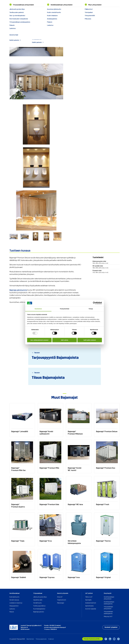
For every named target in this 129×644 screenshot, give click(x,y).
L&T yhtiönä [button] (89, 593)
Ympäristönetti (62, 600)
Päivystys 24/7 (108, 616)
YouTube (114, 639)
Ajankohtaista (89, 606)
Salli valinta (64, 340)
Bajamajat (47, 9)
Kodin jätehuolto (14, 597)
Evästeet (51, 639)
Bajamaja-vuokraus (37, 9)
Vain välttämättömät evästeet (39, 340)
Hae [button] (105, 4)
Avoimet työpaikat (91, 609)
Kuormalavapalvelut (39, 609)
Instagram (118, 639)
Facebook (106, 639)
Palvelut (15, 9)
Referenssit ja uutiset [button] (35, 3)
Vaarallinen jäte (38, 600)
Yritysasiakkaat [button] (38, 593)
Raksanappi (61, 603)
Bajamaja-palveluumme (18, 290)
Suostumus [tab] (38, 309)
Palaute (12, 612)
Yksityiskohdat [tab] (64, 309)
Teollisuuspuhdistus (39, 606)
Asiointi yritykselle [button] (63, 593)
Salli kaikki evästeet (90, 340)
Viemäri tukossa (14, 600)
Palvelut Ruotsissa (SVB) (92, 639)
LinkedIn (110, 639)
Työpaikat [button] (62, 3)
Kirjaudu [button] (114, 4)
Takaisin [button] (37, 353)
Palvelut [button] (21, 3)
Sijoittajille (88, 600)
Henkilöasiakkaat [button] (15, 593)
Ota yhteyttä (73, 39)
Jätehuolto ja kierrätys (40, 597)
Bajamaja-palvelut (39, 612)
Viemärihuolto (37, 603)
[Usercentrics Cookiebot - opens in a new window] (94, 303)
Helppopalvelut (14, 606)
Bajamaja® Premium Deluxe (59, 9)
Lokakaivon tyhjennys (16, 603)
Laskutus (12, 609)
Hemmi (10, 9)
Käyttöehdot (30, 639)
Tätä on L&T (89, 597)
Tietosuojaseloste (41, 639)
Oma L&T (60, 597)
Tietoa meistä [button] (51, 3)
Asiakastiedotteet (91, 603)
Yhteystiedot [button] (74, 3)
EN (101, 4)
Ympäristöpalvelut (25, 9)
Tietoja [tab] (91, 309)
